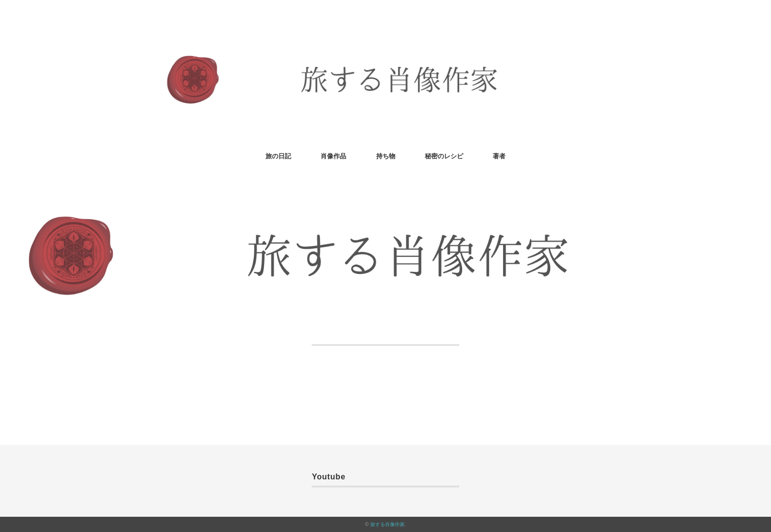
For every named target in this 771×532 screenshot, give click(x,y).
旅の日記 (278, 156)
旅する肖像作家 (387, 524)
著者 (499, 156)
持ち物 (386, 156)
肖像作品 (333, 156)
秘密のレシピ (444, 156)
